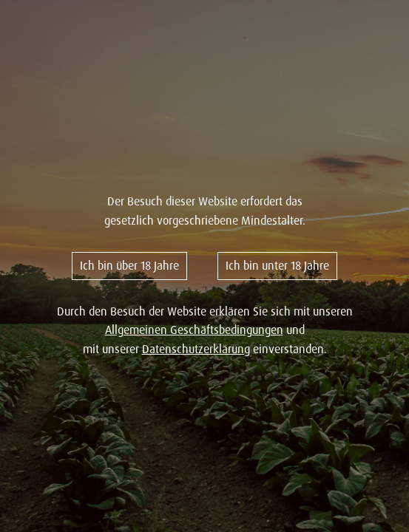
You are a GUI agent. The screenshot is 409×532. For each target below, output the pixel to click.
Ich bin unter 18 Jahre (277, 265)
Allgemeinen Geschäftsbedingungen (194, 330)
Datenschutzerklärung (196, 349)
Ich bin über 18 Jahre (129, 265)
